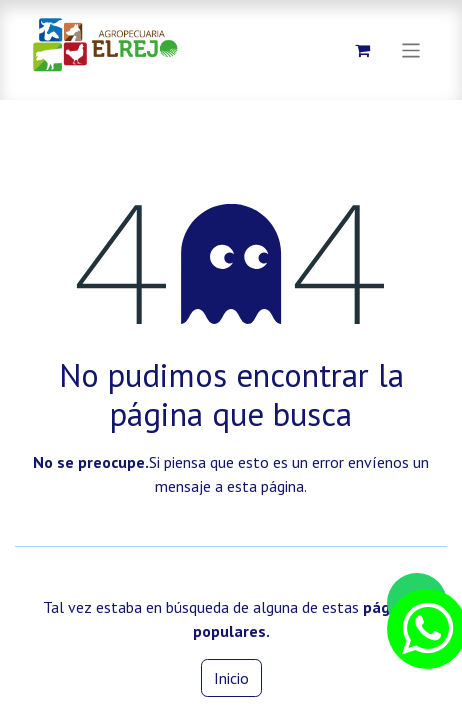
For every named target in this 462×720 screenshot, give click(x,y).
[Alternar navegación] (411, 49)
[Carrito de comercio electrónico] (363, 50)
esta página (265, 486)
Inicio (231, 678)
